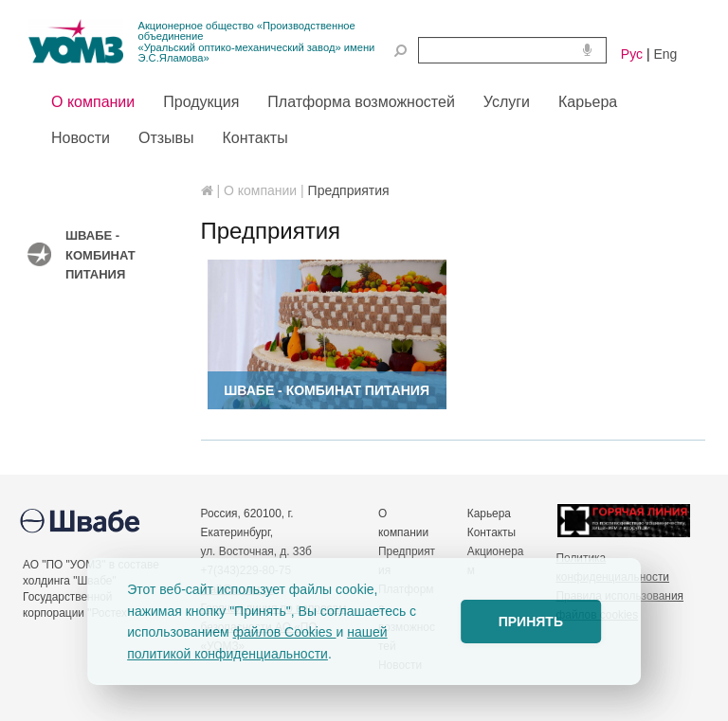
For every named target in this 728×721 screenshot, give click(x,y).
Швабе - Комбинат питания (100, 255)
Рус (632, 54)
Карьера (489, 514)
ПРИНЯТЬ (531, 622)
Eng (665, 54)
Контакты (491, 532)
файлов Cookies (284, 632)
